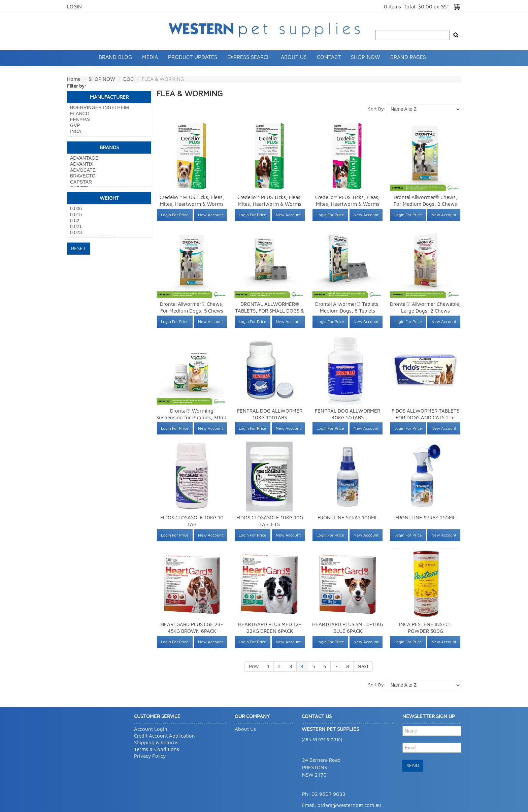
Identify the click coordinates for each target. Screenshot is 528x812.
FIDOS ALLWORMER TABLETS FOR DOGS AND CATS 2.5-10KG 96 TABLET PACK (425, 417)
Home (74, 79)
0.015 (109, 215)
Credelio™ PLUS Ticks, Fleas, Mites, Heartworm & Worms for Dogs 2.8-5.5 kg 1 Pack (348, 204)
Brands (109, 147)
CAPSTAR (109, 182)
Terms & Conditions (157, 749)
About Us (294, 57)
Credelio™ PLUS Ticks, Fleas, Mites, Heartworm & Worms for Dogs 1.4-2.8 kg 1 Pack (192, 204)
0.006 (109, 209)
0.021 (109, 227)
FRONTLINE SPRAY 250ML (425, 517)
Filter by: (77, 86)
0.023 (109, 233)
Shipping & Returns (156, 742)
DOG (128, 79)
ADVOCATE (109, 170)
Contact (329, 57)
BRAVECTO (109, 176)
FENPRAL (109, 120)
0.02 (109, 221)
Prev (254, 666)
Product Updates (193, 57)
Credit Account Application (164, 736)
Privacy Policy (150, 756)
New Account (210, 215)
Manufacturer (109, 97)
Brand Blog (115, 57)
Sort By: (377, 109)
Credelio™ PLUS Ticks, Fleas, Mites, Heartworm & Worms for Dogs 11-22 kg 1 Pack (270, 204)
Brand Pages (408, 57)
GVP (109, 126)
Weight (109, 198)
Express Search (249, 57)
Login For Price (175, 215)
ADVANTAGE (109, 158)
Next (363, 666)
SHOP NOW (366, 57)
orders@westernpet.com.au (349, 805)
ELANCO (109, 114)
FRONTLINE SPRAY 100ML (348, 517)
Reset (78, 248)
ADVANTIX (109, 164)
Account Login (151, 729)
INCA (109, 132)
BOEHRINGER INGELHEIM (109, 108)
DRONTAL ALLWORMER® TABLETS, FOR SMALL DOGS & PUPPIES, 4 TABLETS (270, 311)
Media (150, 57)
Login (74, 7)
